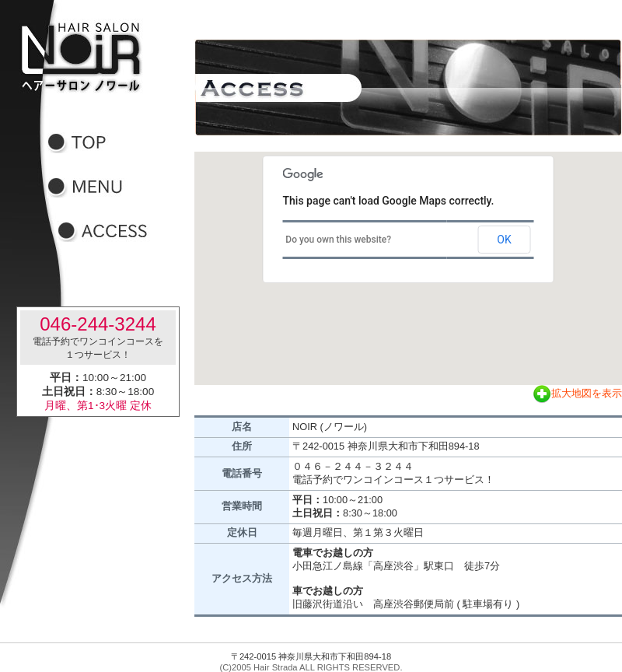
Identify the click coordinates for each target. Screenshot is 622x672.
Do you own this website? (338, 240)
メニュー (102, 187)
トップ (102, 143)
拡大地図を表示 (577, 393)
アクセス (112, 231)
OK (504, 240)
